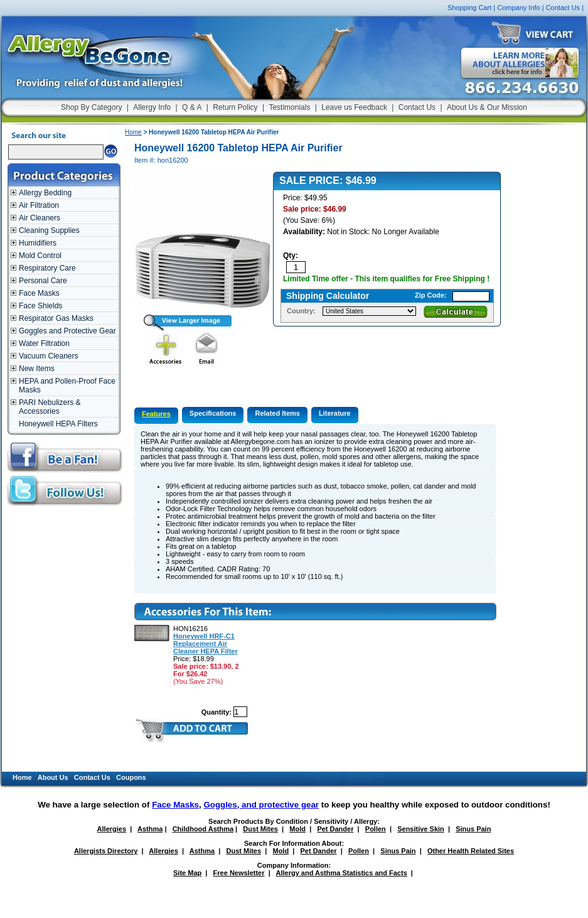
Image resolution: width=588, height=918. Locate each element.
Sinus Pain (473, 829)
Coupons (131, 777)
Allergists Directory (106, 851)
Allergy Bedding (45, 193)
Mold (297, 829)
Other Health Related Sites (471, 851)
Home (133, 132)
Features (156, 414)
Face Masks (39, 293)
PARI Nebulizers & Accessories (50, 407)
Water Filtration (44, 343)
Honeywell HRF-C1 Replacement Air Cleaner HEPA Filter (206, 644)
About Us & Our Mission (487, 107)
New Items (37, 369)
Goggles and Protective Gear (67, 331)
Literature (335, 413)
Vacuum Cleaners (49, 356)
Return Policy (235, 107)
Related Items (277, 413)
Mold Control (40, 256)
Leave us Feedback (354, 107)
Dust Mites (260, 829)
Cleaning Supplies (49, 230)
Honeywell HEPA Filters (58, 424)
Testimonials (289, 107)
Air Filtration (39, 205)
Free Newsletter (239, 873)
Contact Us (563, 8)
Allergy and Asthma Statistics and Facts (341, 873)
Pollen (376, 829)
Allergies (112, 829)
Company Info (518, 8)
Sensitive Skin (421, 829)
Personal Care (43, 281)
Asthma (150, 829)
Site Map (187, 873)
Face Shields (40, 306)
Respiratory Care (47, 268)
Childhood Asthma (203, 829)
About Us (53, 777)
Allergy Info (152, 107)
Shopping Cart (469, 8)
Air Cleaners (40, 218)
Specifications (213, 413)
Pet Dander (335, 829)
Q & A (192, 107)
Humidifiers (38, 243)
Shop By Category (91, 107)
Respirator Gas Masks (56, 318)
